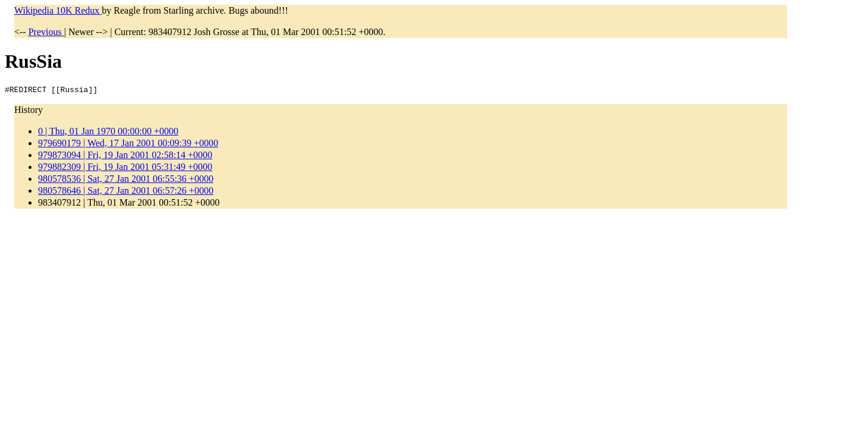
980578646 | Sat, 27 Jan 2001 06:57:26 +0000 (126, 192)
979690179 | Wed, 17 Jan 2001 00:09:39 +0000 (128, 145)
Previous (46, 32)
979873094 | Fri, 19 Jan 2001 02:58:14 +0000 (125, 157)
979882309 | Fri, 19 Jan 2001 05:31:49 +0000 (125, 169)
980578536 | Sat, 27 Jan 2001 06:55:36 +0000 (126, 180)
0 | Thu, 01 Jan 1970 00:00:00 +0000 (108, 133)
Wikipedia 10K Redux (58, 10)
